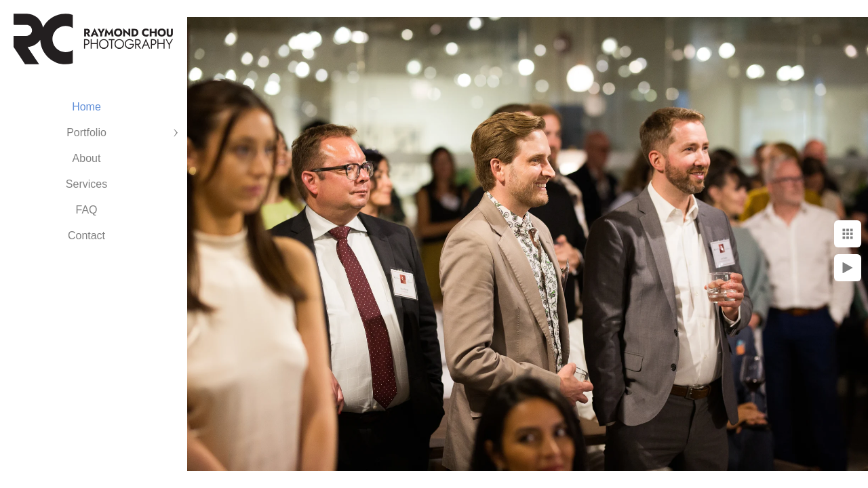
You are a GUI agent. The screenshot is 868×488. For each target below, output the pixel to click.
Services (86, 184)
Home (86, 107)
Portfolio (86, 133)
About (87, 158)
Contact (86, 236)
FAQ (86, 210)
